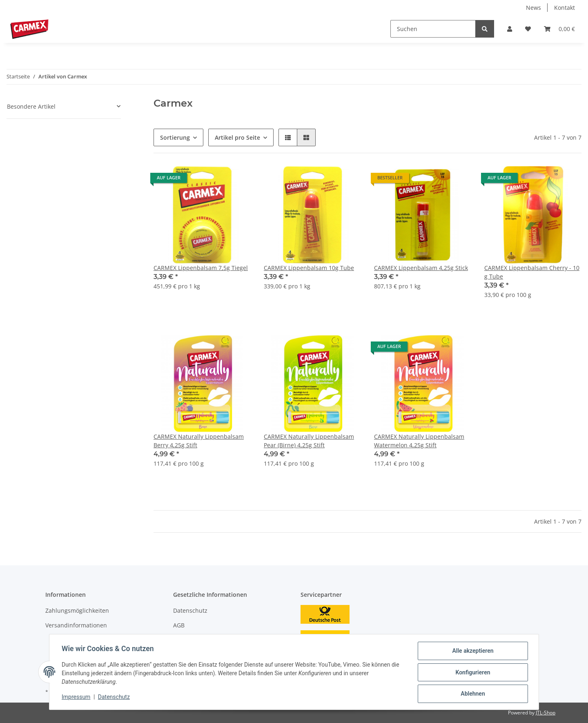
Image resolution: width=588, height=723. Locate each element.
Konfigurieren (472, 673)
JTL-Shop (546, 713)
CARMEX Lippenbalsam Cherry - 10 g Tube (532, 272)
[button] (510, 29)
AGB (179, 625)
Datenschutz (190, 610)
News (533, 8)
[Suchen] (433, 29)
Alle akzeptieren (472, 652)
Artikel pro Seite (237, 137)
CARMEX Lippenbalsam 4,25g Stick (421, 268)
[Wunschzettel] (528, 29)
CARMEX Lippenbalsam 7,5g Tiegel (201, 268)
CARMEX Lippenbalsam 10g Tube (309, 268)
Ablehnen (472, 694)
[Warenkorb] (559, 29)
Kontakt (565, 8)
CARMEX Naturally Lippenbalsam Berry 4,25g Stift (199, 441)
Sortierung (175, 137)
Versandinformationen (76, 625)
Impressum (77, 698)
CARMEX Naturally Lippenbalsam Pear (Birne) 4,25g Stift (309, 441)
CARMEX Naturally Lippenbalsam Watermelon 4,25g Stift (419, 441)
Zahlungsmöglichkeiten (77, 610)
